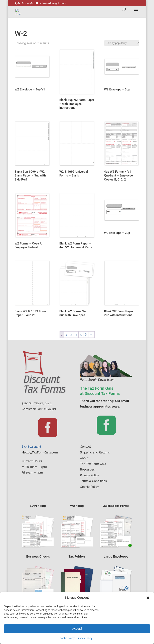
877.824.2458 (25, 3)
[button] (148, 598)
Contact (85, 447)
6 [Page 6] (86, 335)
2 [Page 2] (66, 335)
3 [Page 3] (71, 335)
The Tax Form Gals (93, 464)
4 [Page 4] (76, 335)
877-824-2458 (31, 447)
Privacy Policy (85, 638)
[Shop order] (122, 43)
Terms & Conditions (93, 481)
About (84, 458)
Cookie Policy (67, 638)
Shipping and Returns (95, 452)
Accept (77, 629)
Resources (87, 470)
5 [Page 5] (81, 335)
